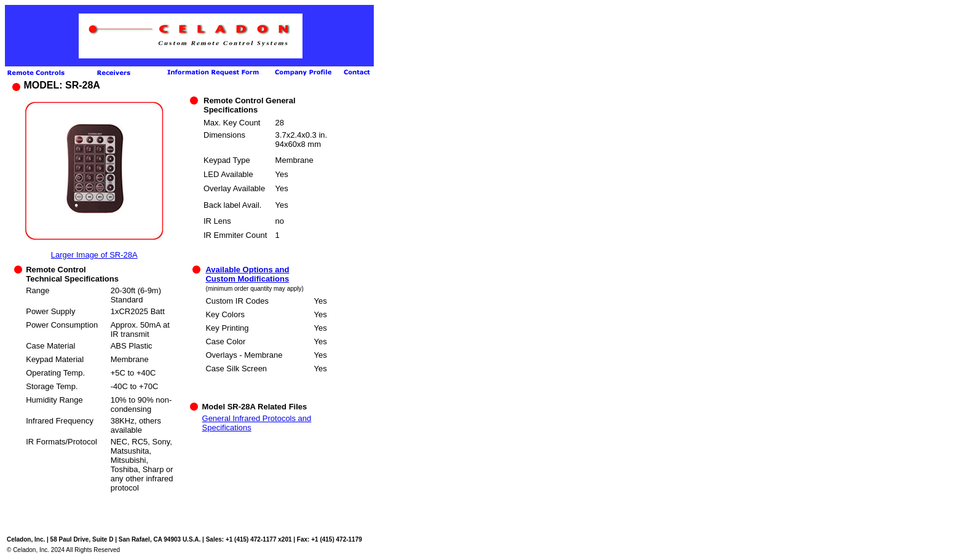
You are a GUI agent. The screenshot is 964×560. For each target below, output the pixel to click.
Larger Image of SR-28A (94, 255)
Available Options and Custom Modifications (247, 274)
